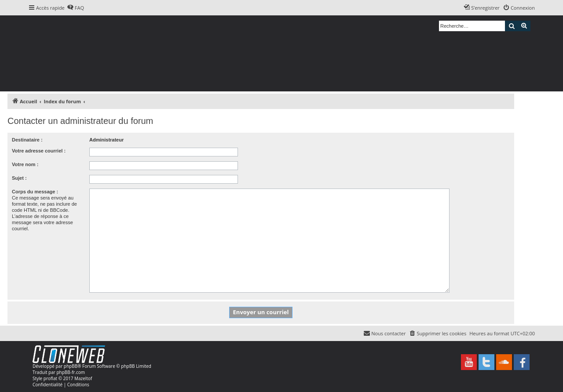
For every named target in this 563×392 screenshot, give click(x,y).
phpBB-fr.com (71, 372)
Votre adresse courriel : (39, 151)
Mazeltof (83, 378)
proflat (50, 378)
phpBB (71, 366)
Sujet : (19, 178)
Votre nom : (25, 164)
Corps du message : (35, 192)
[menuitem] (75, 8)
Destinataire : (27, 140)
